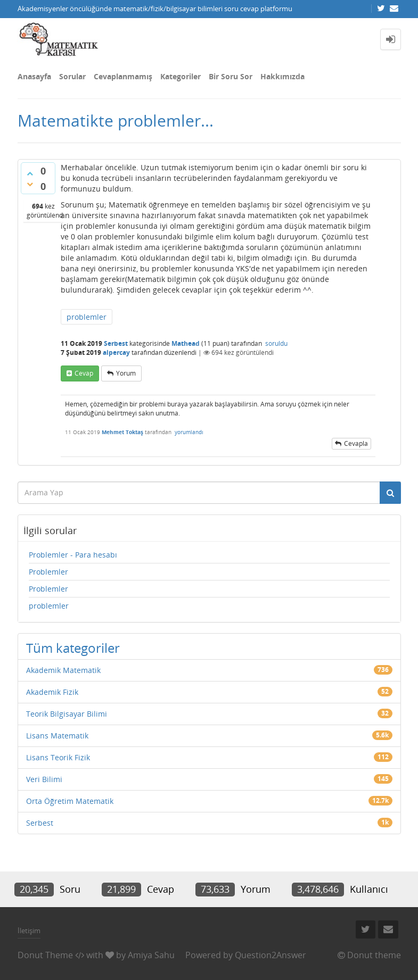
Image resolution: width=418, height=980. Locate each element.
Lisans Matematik (57, 736)
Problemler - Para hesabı (73, 555)
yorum (126, 373)
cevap (84, 373)
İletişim (29, 931)
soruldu (276, 343)
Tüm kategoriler (73, 648)
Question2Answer (271, 955)
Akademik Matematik (63, 670)
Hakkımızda (282, 76)
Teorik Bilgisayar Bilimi (67, 714)
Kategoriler (181, 76)
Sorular (72, 76)
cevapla (356, 443)
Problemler (48, 572)
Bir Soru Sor (231, 76)
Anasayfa (34, 76)
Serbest (116, 343)
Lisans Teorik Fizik (58, 757)
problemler (87, 317)
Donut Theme (45, 955)
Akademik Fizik (52, 692)
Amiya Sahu (151, 955)
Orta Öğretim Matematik (70, 801)
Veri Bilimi (44, 779)
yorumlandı (189, 432)
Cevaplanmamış (123, 76)
